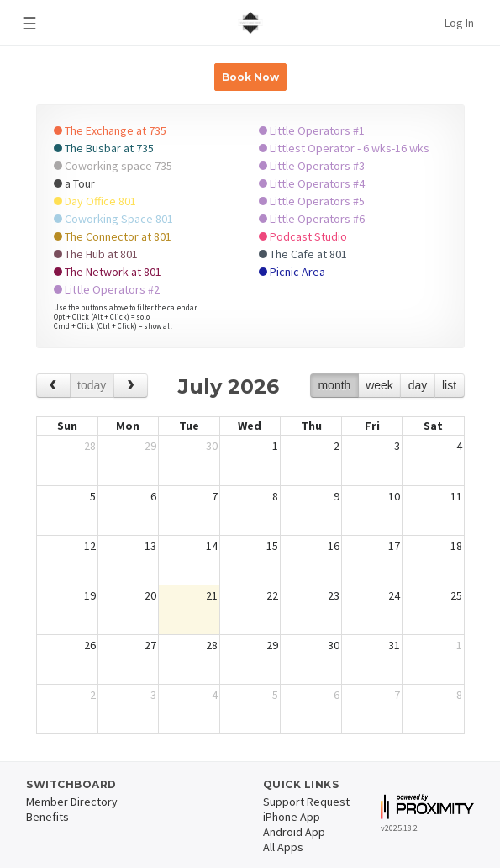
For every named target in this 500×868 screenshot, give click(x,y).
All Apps (283, 847)
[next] (131, 386)
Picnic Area (292, 272)
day (418, 385)
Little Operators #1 (312, 130)
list (449, 385)
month (334, 385)
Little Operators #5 (312, 201)
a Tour (74, 183)
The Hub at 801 (96, 254)
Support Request (306, 802)
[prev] (53, 386)
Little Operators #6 (312, 219)
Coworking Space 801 (113, 219)
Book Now (250, 77)
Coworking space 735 (113, 166)
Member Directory (72, 802)
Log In (459, 23)
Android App (294, 832)
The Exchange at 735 (110, 130)
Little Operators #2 (107, 289)
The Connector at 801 (113, 236)
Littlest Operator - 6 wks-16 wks (344, 148)
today (92, 385)
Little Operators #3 (312, 166)
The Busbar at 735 (104, 148)
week (379, 385)
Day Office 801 (95, 201)
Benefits (47, 817)
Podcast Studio (303, 236)
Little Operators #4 (312, 183)
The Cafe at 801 (303, 254)
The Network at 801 (108, 272)
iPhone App (292, 817)
